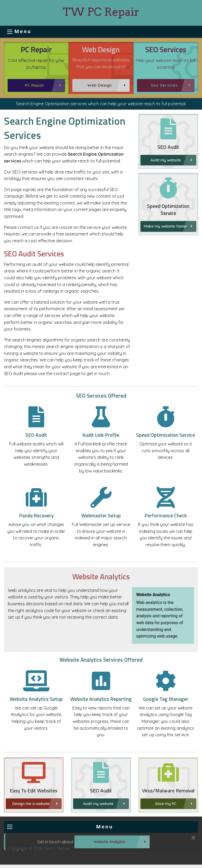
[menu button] (10, 32)
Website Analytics (109, 842)
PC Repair (35, 85)
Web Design (100, 85)
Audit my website (166, 160)
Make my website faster (166, 252)
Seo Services (164, 85)
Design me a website (31, 829)
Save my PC (166, 829)
